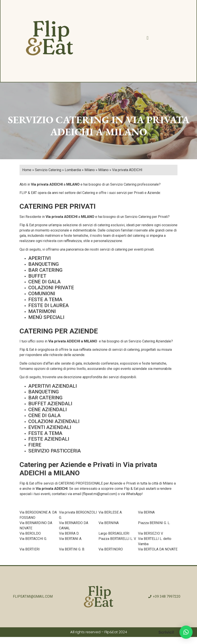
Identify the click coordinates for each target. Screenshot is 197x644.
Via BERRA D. (69, 534)
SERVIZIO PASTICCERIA (55, 451)
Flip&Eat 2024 (116, 632)
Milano (168, 484)
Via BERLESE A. (110, 513)
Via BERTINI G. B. (72, 550)
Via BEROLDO (30, 534)
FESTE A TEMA (45, 300)
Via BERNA (146, 513)
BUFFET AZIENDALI (50, 404)
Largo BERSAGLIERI (114, 534)
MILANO (73, 185)
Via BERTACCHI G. (33, 539)
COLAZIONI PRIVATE (51, 288)
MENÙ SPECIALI (46, 318)
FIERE (35, 445)
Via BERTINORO (111, 550)
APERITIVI (39, 259)
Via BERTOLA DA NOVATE (158, 550)
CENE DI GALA (44, 282)
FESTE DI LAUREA (48, 306)
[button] (147, 38)
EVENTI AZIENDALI (50, 428)
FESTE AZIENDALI (49, 439)
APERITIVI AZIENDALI (53, 386)
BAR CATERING (45, 270)
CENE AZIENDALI (47, 410)
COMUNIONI (42, 294)
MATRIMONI (42, 312)
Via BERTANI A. (71, 539)
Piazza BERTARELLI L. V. (117, 539)
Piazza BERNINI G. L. (154, 523)
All (72, 632)
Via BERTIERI (30, 550)
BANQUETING (44, 264)
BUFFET (37, 276)
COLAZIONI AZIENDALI (54, 422)
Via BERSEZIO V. (151, 534)
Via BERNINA (109, 523)
